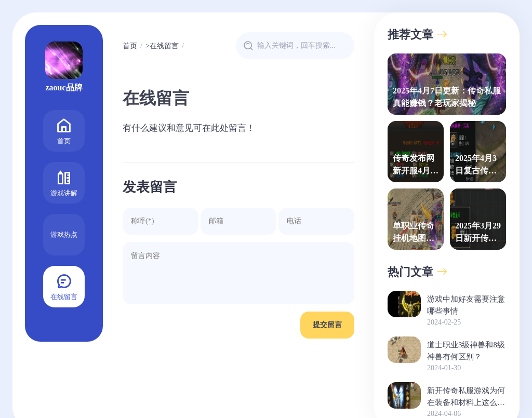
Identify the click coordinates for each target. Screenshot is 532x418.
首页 (64, 130)
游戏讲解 (64, 182)
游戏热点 (64, 234)
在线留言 (64, 286)
